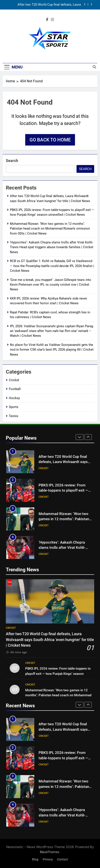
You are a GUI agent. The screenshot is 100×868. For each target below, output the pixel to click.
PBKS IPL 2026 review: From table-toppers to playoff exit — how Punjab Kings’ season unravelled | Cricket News (58, 674)
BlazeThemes (50, 852)
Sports (14, 407)
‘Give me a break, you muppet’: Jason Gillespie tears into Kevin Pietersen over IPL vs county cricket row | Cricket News (51, 285)
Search (12, 161)
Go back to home (50, 140)
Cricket (14, 380)
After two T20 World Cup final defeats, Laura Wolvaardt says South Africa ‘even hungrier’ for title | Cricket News (44, 5)
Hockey (14, 398)
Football (15, 389)
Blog (35, 859)
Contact (62, 859)
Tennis (14, 416)
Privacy (48, 859)
